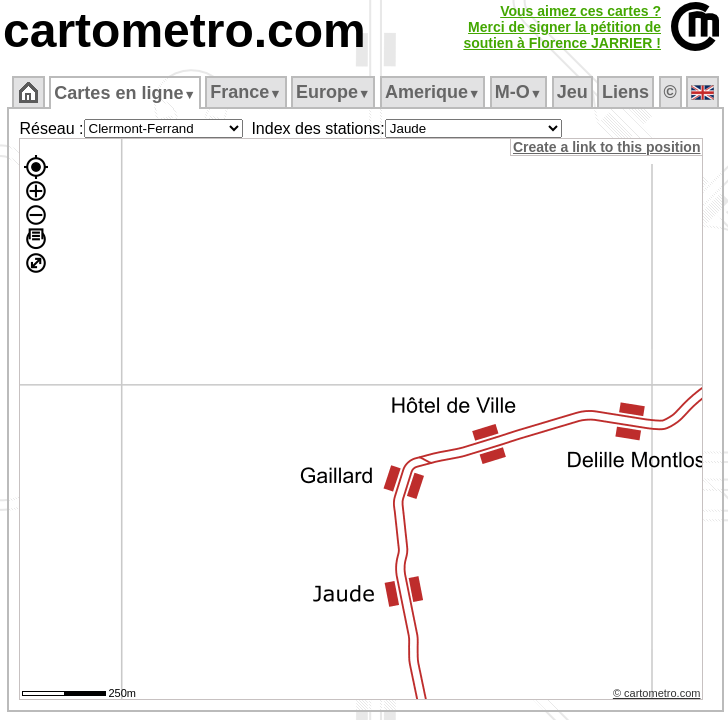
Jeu (572, 92)
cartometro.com (184, 30)
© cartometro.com (657, 693)
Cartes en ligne (124, 93)
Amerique (432, 92)
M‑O (518, 92)
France (245, 92)
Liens (625, 92)
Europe (333, 92)
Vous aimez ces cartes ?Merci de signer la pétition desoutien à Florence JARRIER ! (562, 27)
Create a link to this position (606, 147)
